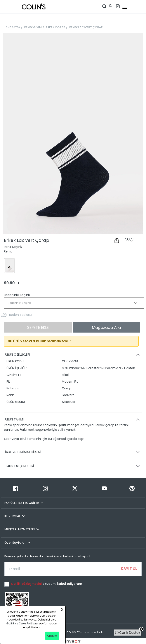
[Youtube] (104, 488)
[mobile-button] (125, 7)
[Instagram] (45, 488)
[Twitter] (75, 488)
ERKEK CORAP (56, 27)
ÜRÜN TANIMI (73, 419)
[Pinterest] (132, 488)
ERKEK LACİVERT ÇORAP (86, 27)
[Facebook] (16, 488)
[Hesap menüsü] (110, 6)
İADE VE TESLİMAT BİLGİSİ (73, 452)
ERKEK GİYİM (33, 27)
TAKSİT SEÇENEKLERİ (73, 466)
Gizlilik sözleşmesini (27, 584)
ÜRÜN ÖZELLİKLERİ (73, 355)
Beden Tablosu (20, 315)
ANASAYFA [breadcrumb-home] (13, 27)
